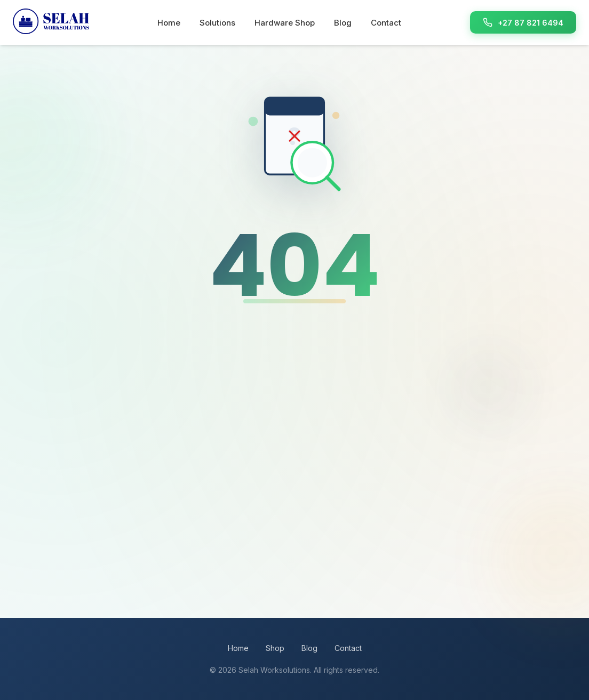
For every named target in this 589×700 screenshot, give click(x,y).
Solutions (217, 23)
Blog (343, 23)
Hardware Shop (285, 23)
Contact (386, 23)
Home (169, 23)
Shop (275, 648)
